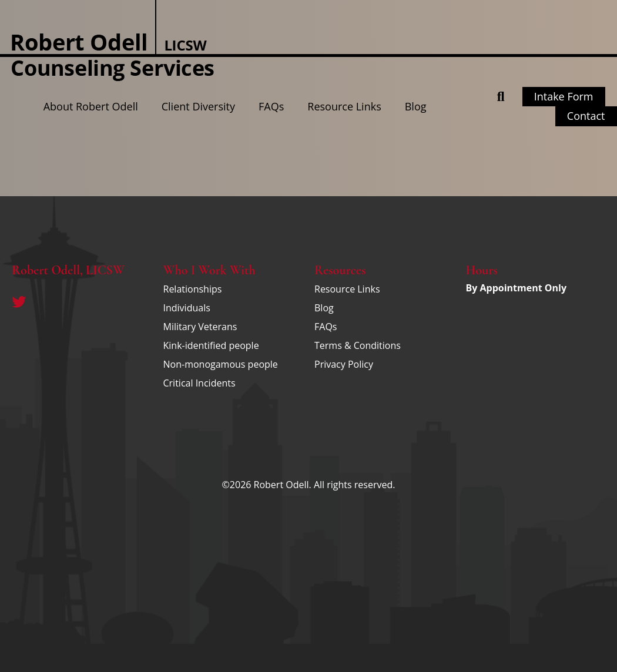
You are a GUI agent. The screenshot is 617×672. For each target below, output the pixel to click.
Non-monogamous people (221, 364)
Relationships (193, 289)
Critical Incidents (199, 383)
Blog (416, 106)
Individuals (187, 308)
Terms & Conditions (358, 345)
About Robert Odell (91, 106)
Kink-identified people (211, 345)
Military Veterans (200, 327)
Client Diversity (198, 106)
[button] (501, 97)
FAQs (271, 106)
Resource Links (344, 106)
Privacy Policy (344, 364)
